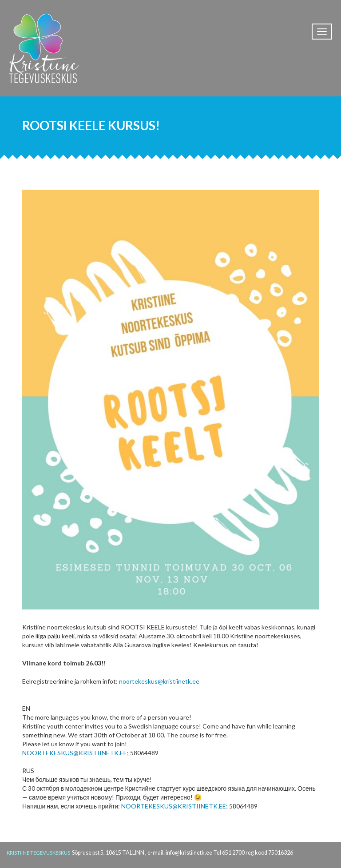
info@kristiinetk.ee (189, 853)
